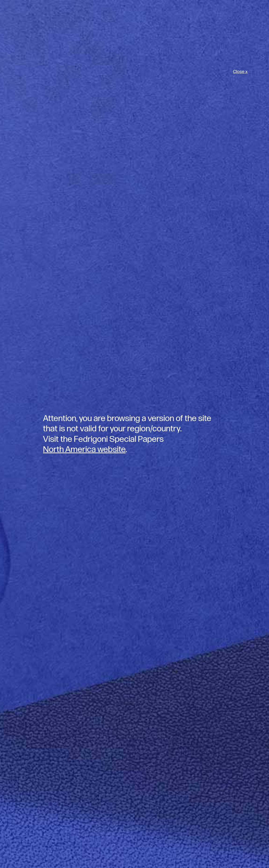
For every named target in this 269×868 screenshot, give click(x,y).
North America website (84, 450)
